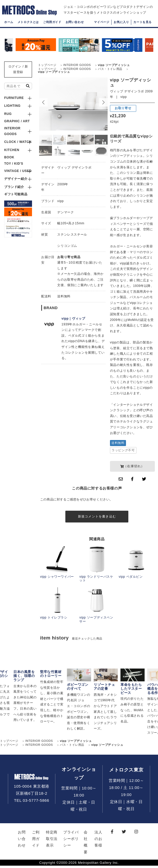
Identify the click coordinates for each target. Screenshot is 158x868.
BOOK (9, 157)
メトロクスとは (28, 27)
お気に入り (121, 27)
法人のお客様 (98, 841)
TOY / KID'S (14, 164)
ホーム (9, 27)
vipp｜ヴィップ (73, 319)
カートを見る (143, 27)
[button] (103, 102)
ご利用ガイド (52, 27)
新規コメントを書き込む (97, 518)
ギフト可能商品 (16, 194)
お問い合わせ (75, 27)
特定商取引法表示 (52, 841)
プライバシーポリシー (71, 841)
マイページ (102, 27)
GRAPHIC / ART (17, 121)
